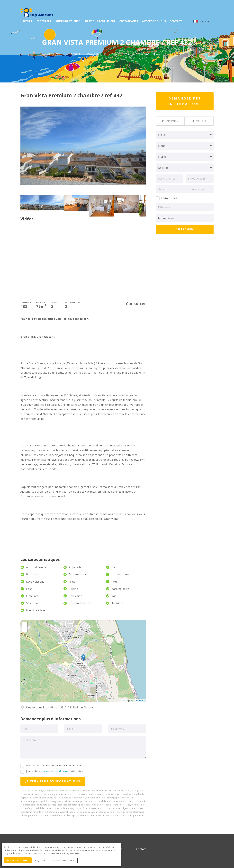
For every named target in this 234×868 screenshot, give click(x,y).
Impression (172, 121)
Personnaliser (65, 861)
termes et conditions (55, 771)
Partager (201, 121)
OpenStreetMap (138, 701)
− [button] (25, 630)
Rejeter (42, 861)
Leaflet (125, 701)
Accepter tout (19, 861)
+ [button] (25, 624)
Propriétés (94, 54)
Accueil (76, 54)
